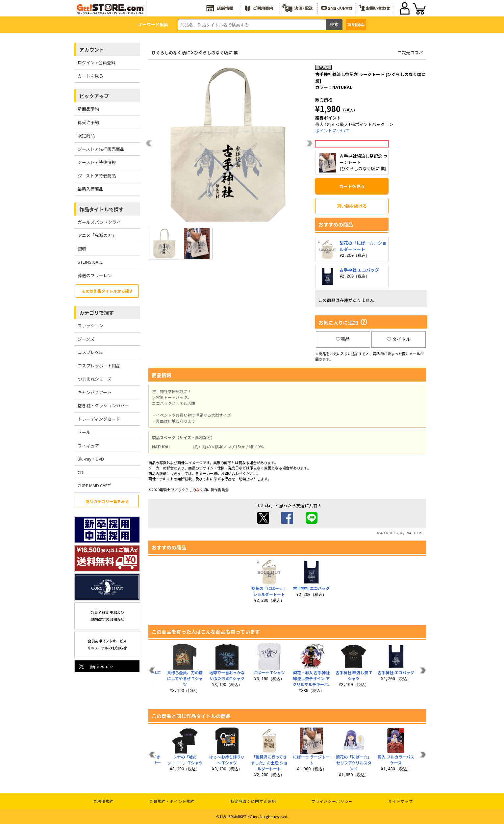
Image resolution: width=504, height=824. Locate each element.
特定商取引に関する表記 (253, 801)
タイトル (399, 339)
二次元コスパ (410, 53)
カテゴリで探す (97, 313)
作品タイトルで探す (101, 209)
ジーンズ (86, 339)
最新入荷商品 (90, 189)
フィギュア (88, 446)
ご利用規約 (103, 801)
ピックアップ (94, 96)
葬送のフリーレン (95, 275)
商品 (343, 339)
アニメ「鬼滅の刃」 (97, 235)
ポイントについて (332, 131)
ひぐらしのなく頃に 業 (216, 53)
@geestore (95, 666)
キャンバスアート (95, 392)
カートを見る (90, 76)
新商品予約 (88, 109)
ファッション (90, 325)
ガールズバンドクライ (99, 222)
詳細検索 (356, 25)
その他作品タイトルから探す (107, 291)
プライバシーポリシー (332, 801)
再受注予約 (88, 122)
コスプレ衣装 (90, 352)
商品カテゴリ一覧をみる (107, 501)
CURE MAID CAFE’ (94, 485)
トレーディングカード (99, 419)
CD (80, 472)
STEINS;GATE (90, 262)
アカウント (92, 50)
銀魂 (82, 249)
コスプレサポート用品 (99, 366)
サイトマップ (401, 801)
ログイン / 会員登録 (97, 62)
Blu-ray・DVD (91, 459)
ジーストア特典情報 (97, 162)
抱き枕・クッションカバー (103, 405)
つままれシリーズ (95, 379)
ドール (84, 432)
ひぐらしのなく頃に (171, 53)
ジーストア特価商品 (97, 176)
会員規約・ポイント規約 (172, 801)
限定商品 (86, 135)
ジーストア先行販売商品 (101, 149)
